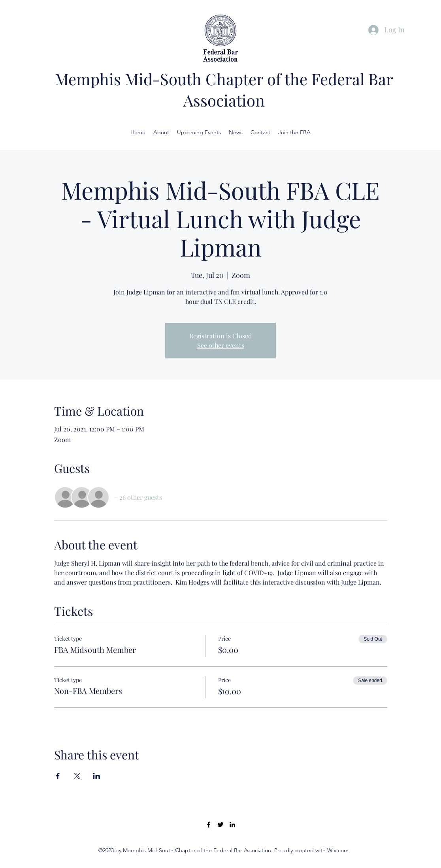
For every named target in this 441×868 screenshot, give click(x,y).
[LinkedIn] (232, 825)
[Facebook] (209, 825)
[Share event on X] (77, 776)
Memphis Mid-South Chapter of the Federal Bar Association (224, 89)
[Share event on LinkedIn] (97, 776)
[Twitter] (220, 825)
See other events (221, 345)
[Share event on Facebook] (58, 776)
